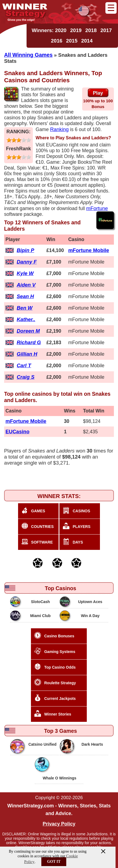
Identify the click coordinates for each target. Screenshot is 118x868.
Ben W (25, 308)
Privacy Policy (59, 824)
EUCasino (17, 432)
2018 (91, 30)
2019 (76, 30)
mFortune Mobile (89, 250)
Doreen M (28, 331)
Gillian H (27, 354)
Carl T (24, 365)
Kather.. (26, 319)
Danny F (27, 262)
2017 (106, 30)
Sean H (25, 296)
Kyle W (25, 273)
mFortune (97, 208)
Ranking (59, 129)
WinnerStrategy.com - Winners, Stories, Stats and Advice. (59, 810)
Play (98, 93)
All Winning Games (28, 55)
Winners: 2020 (49, 30)
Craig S (26, 377)
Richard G (29, 342)
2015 (72, 41)
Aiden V (26, 285)
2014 (87, 41)
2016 (57, 41)
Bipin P (25, 250)
